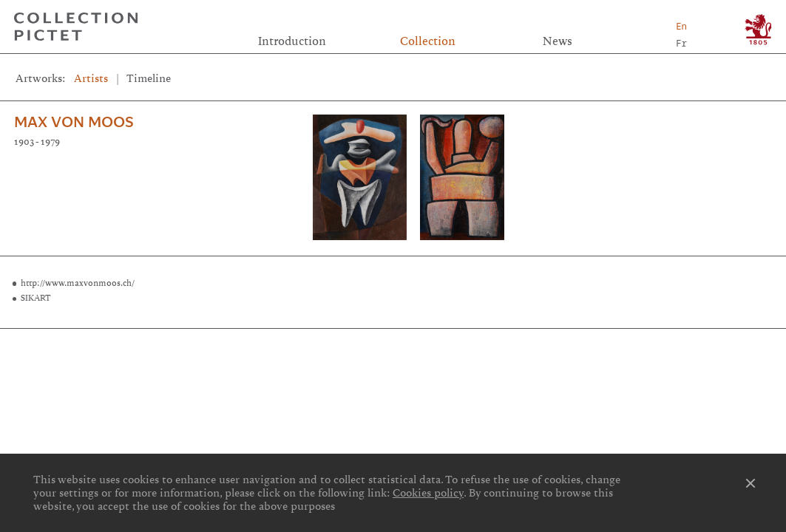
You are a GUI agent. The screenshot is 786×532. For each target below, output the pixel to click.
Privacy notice (395, 364)
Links (138, 346)
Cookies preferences (139, 364)
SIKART (36, 298)
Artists (91, 78)
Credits (393, 346)
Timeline (149, 78)
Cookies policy (428, 493)
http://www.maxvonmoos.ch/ (78, 283)
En (681, 26)
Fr (681, 43)
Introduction (292, 41)
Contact (648, 346)
